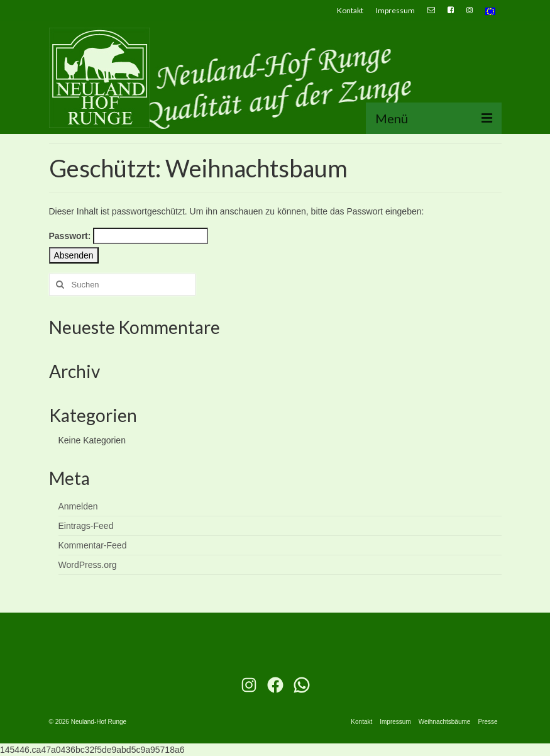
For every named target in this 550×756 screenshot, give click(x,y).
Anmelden (78, 506)
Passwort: (129, 236)
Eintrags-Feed (86, 526)
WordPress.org (88, 565)
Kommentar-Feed (93, 545)
